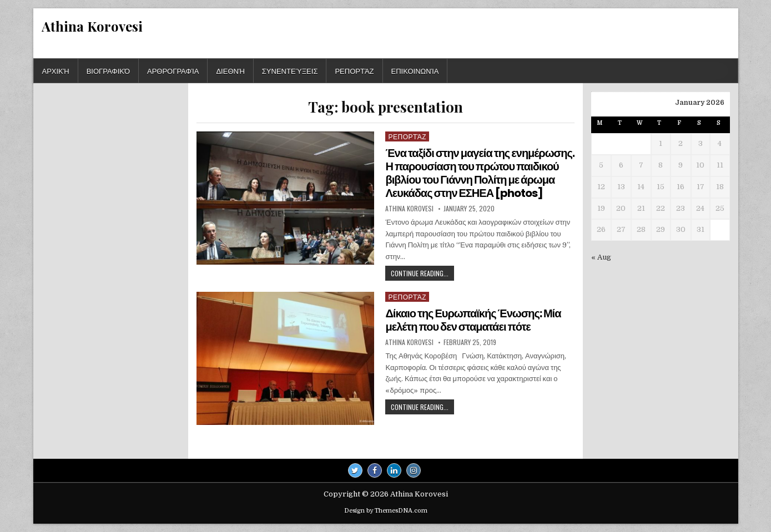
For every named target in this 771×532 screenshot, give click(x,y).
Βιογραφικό (108, 70)
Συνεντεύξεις (290, 70)
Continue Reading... (422, 274)
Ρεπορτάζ (354, 70)
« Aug (601, 257)
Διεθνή (230, 70)
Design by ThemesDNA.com (386, 511)
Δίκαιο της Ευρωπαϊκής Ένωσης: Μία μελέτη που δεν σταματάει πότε (473, 320)
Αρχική (56, 70)
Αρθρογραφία (173, 70)
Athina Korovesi (92, 26)
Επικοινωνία (415, 70)
